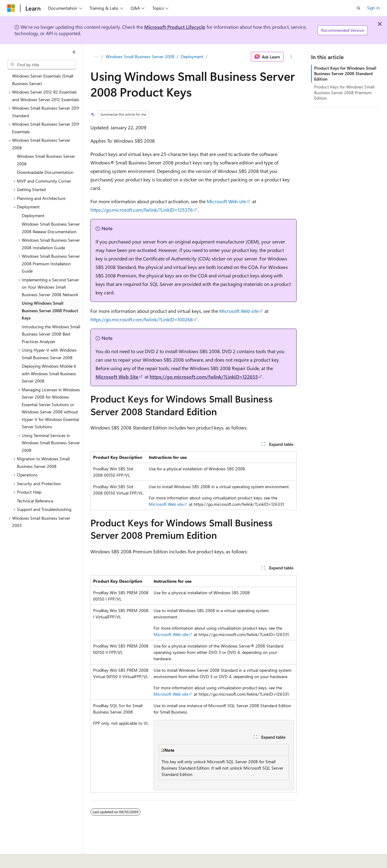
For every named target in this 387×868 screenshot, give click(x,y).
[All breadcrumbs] (96, 57)
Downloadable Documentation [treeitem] (45, 172)
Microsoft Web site (226, 201)
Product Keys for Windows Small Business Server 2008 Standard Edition (345, 73)
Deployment (192, 56)
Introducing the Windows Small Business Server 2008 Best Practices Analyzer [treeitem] (51, 334)
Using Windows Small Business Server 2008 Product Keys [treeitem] (50, 310)
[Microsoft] (11, 8)
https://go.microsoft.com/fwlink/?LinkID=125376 (142, 210)
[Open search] (359, 8)
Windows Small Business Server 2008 (140, 56)
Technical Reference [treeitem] (35, 501)
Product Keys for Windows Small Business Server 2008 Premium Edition (344, 92)
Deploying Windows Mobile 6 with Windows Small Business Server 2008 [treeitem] (49, 373)
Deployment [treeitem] (33, 215)
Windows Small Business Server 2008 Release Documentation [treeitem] (51, 228)
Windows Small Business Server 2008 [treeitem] (46, 160)
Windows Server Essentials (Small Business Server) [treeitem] (43, 80)
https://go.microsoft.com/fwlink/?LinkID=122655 (204, 377)
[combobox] (41, 65)
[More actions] (291, 57)
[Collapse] (74, 52)
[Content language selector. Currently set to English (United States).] (35, 859)
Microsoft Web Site (117, 377)
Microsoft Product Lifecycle (175, 27)
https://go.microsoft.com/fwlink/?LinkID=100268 (142, 319)
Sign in (373, 8)
